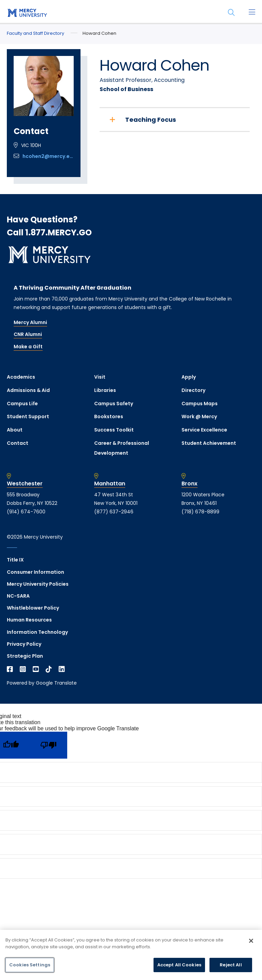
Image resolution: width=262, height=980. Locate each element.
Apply (189, 377)
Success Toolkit (114, 430)
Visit (100, 377)
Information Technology (37, 632)
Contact (18, 443)
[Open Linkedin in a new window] (62, 669)
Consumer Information (35, 572)
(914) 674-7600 (26, 512)
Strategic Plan (25, 656)
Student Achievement (209, 443)
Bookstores (109, 416)
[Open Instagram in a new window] (23, 669)
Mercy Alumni (30, 322)
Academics (21, 377)
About (15, 430)
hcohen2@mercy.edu (48, 156)
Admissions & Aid (28, 390)
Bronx (190, 484)
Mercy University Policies (38, 584)
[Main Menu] (252, 13)
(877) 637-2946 (114, 512)
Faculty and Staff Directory (35, 33)
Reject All (231, 965)
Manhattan (110, 484)
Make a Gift (28, 347)
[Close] (251, 941)
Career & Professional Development (122, 448)
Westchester (25, 484)
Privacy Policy (24, 644)
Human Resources (29, 620)
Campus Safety (114, 404)
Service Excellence (204, 430)
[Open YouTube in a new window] (36, 669)
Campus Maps (200, 404)
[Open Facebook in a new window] (10, 669)
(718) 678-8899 (200, 512)
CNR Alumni (28, 334)
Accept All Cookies (179, 965)
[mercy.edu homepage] (27, 13)
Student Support (28, 416)
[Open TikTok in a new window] (49, 669)
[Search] (231, 13)
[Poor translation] (48, 745)
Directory (193, 390)
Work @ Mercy (199, 416)
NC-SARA (18, 596)
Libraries (105, 390)
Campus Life (22, 404)
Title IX (15, 560)
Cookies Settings (30, 965)
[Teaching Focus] (175, 120)
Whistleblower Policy (33, 608)
